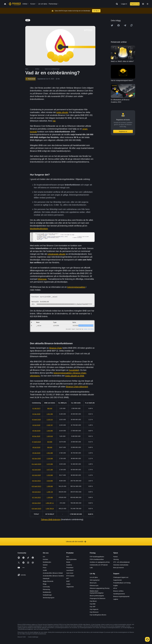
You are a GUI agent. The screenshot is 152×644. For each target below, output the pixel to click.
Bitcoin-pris (93, 583)
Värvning (116, 559)
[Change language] (143, 4)
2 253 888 (50, 475)
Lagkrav (116, 599)
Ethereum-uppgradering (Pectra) (100, 588)
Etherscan (42, 279)
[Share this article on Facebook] (119, 25)
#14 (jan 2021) (36, 481)
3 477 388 (50, 470)
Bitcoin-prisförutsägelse (97, 596)
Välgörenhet (70, 587)
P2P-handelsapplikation (97, 557)
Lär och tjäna (94, 577)
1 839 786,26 (50, 509)
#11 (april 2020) (36, 464)
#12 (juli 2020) (36, 470)
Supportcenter (118, 580)
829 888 (50, 442)
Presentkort (70, 568)
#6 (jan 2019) (36, 436)
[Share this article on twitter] (112, 25)
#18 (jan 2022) (36, 503)
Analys (68, 584)
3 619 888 (50, 481)
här (54, 121)
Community (46, 587)
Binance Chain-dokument (77, 387)
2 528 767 (50, 425)
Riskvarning (46, 589)
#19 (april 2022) (36, 509)
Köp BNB (93, 604)
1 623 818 (50, 436)
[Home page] (15, 4)
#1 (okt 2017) (36, 408)
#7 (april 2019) (36, 442)
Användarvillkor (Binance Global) (53, 573)
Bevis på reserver (119, 568)
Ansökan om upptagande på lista (100, 562)
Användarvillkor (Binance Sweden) (53, 576)
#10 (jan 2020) (36, 458)
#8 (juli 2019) (36, 447)
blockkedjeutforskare (39, 229)
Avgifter (116, 586)
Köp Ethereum (94, 612)
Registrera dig (135, 4)
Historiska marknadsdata (121, 565)
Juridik (45, 570)
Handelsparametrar (119, 594)
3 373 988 (50, 464)
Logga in (124, 4)
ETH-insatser (70, 576)
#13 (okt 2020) (36, 475)
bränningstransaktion (76, 287)
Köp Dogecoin (94, 609)
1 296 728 (50, 492)
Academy (69, 565)
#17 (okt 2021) (36, 497)
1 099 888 (50, 486)
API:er (115, 588)
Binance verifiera (118, 591)
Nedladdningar (47, 595)
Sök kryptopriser (95, 580)
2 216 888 (50, 458)
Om (44, 557)
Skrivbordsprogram (49, 598)
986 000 (50, 408)
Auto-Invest (70, 573)
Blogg (45, 584)
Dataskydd (46, 579)
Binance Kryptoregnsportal (121, 596)
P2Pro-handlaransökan (97, 559)
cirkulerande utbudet (56, 254)
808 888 (50, 447)
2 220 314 (50, 420)
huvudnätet (74, 370)
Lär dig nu (96, 11)
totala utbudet (62, 112)
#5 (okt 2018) (36, 431)
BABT (68, 581)
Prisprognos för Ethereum (98, 598)
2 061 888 (50, 453)
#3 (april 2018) (36, 420)
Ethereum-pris (94, 586)
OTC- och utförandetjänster (122, 562)
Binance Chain (56, 348)
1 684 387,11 (50, 503)
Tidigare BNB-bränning (51, 519)
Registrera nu (123, 131)
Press (45, 568)
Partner (116, 557)
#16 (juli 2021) (36, 492)
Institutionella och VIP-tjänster (99, 565)
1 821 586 (50, 414)
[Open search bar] (116, 4)
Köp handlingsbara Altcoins (98, 615)
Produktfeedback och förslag (122, 583)
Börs (68, 557)
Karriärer (45, 559)
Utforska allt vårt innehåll (76, 542)
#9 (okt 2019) (36, 453)
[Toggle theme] (148, 4)
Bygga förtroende (48, 581)
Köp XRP (93, 607)
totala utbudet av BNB (75, 376)
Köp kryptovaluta (71, 559)
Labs (91, 568)
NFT (68, 579)
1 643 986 (50, 431)
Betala (68, 562)
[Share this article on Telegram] (125, 25)
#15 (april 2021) (36, 486)
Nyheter (45, 565)
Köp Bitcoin (93, 601)
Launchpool (70, 570)
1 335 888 (50, 497)
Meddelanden (47, 562)
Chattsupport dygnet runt (121, 577)
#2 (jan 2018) (36, 414)
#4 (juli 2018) (36, 425)
